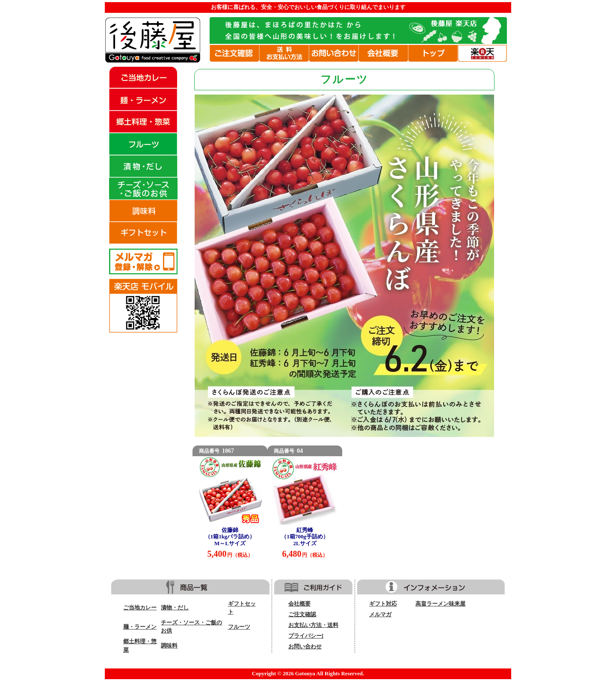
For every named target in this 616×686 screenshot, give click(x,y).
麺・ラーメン (140, 627)
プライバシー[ (306, 636)
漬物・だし (175, 608)
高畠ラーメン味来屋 (440, 604)
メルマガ (380, 615)
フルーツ (239, 627)
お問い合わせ (305, 647)
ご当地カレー (140, 608)
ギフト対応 (383, 604)
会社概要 (299, 604)
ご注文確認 (302, 615)
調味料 (169, 646)
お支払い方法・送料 (313, 625)
